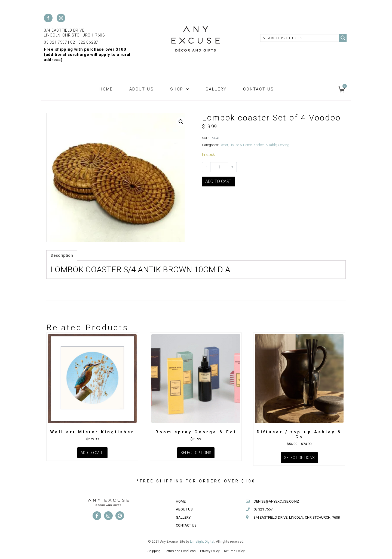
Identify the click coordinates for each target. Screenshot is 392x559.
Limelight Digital (202, 542)
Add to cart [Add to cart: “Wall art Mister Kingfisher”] (92, 453)
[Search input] (300, 38)
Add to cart (218, 181)
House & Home (241, 145)
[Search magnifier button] (343, 38)
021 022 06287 (84, 42)
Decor (224, 145)
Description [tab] (62, 255)
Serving (284, 145)
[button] (181, 122)
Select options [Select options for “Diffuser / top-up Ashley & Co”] (299, 458)
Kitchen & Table (265, 145)
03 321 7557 (56, 42)
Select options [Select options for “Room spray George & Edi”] (196, 453)
